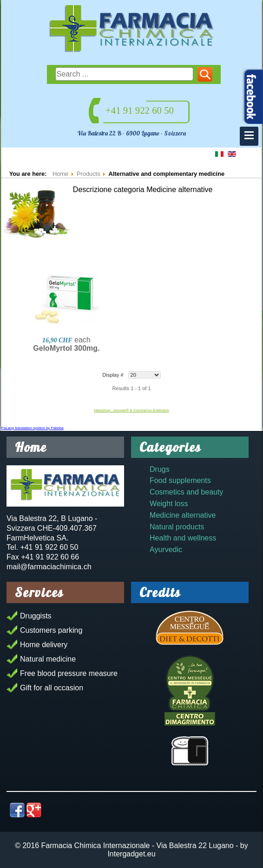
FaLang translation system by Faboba (33, 428)
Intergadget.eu (131, 854)
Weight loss (169, 504)
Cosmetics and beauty (186, 492)
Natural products (177, 527)
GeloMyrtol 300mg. (66, 348)
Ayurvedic (166, 550)
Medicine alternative (183, 515)
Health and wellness (183, 538)
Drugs (160, 469)
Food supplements (180, 480)
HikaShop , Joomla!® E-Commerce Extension (131, 410)
